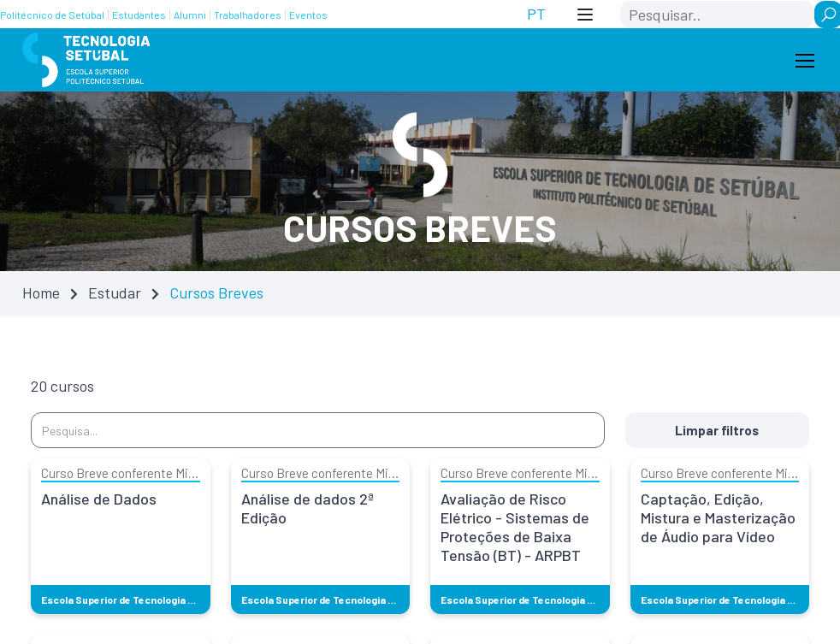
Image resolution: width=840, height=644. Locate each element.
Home (41, 292)
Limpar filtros (719, 430)
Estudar (115, 292)
